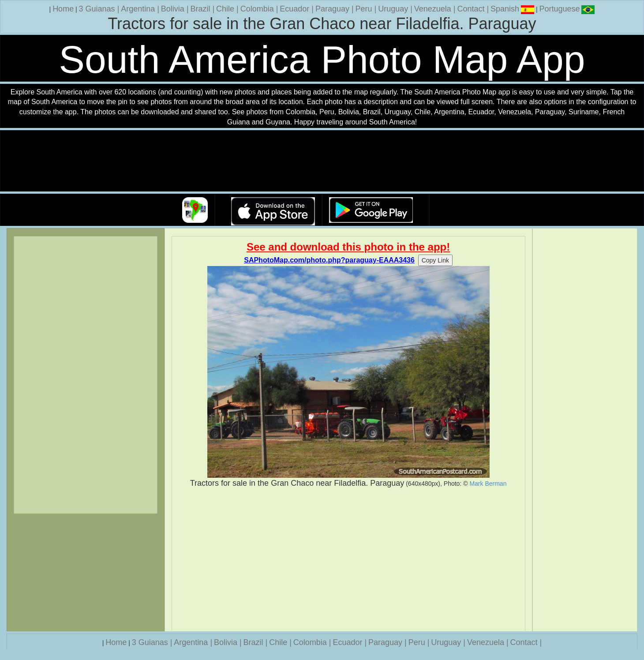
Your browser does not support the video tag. (322, 161)
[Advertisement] (348, 560)
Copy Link (435, 260)
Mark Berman (488, 484)
